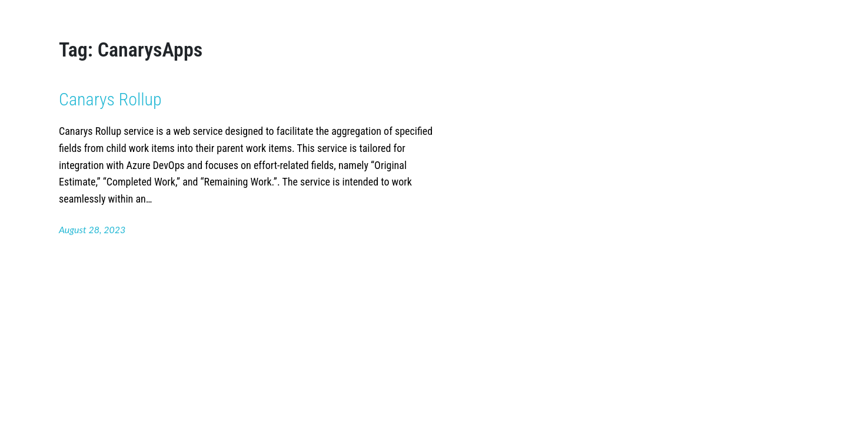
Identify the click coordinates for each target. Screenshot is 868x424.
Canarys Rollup (110, 99)
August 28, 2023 (92, 229)
